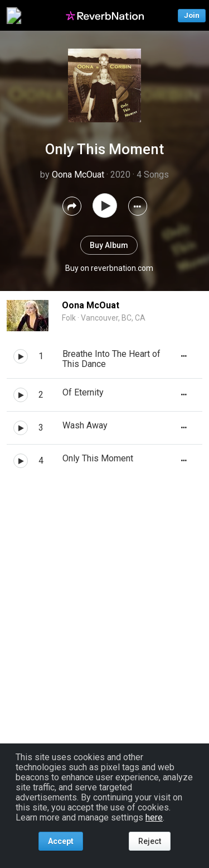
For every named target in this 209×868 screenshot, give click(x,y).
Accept (61, 841)
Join (192, 15)
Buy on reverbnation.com (109, 268)
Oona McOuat (78, 175)
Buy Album (109, 245)
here (154, 817)
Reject (150, 841)
